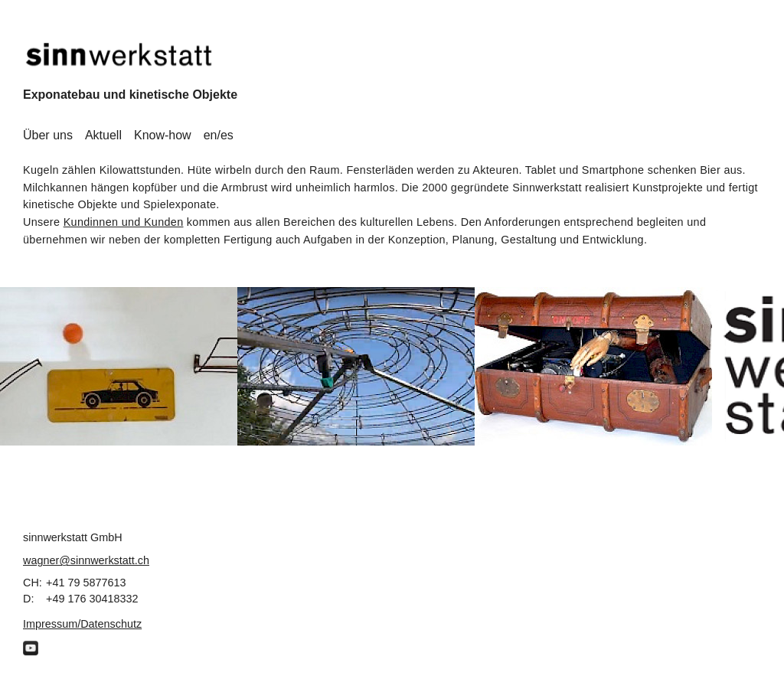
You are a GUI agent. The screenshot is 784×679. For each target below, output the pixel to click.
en (211, 135)
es (227, 135)
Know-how (163, 135)
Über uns (48, 135)
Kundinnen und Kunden (124, 222)
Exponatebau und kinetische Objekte (130, 95)
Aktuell (103, 135)
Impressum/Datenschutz (82, 624)
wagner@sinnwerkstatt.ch (86, 560)
